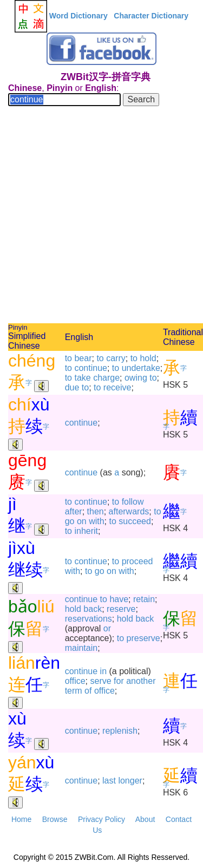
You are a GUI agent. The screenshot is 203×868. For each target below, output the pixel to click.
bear (83, 358)
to (68, 358)
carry (116, 358)
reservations (89, 619)
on (82, 521)
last (109, 781)
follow (133, 502)
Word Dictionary (78, 16)
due (72, 387)
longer (130, 781)
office (75, 681)
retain (144, 599)
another (141, 681)
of (88, 691)
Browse (55, 819)
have (119, 599)
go (70, 521)
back (93, 609)
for (119, 681)
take (82, 378)
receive (117, 387)
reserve (121, 609)
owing (136, 378)
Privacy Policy (101, 819)
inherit (86, 531)
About (145, 819)
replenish (120, 731)
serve (101, 681)
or (107, 628)
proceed (137, 561)
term (74, 691)
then (96, 511)
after (74, 511)
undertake (141, 368)
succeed (135, 521)
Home (21, 819)
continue (91, 368)
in (103, 671)
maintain (81, 648)
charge (106, 378)
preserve (143, 638)
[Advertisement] (101, 216)
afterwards (129, 511)
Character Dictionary (151, 16)
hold (148, 358)
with (96, 521)
